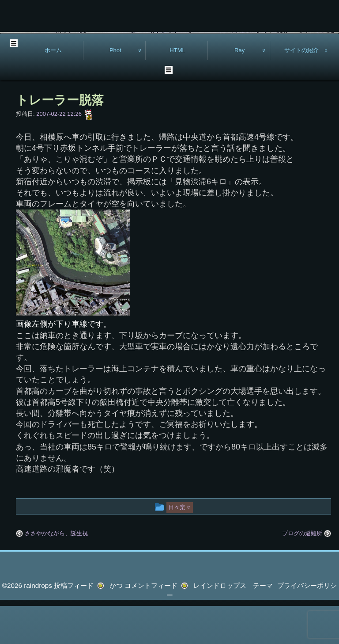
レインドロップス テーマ (233, 623)
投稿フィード (74, 623)
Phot (115, 88)
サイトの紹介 (301, 88)
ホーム (53, 88)
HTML (177, 88)
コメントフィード (151, 623)
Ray (239, 88)
